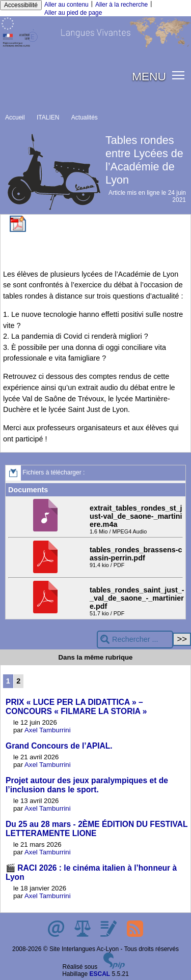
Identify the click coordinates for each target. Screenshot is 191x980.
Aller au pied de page (73, 13)
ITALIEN (48, 117)
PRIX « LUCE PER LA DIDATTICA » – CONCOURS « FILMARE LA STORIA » (76, 707)
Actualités (85, 117)
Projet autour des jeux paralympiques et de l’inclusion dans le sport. (87, 785)
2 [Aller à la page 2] (18, 681)
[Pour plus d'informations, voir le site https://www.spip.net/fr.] (114, 967)
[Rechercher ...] (135, 640)
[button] (179, 75)
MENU (149, 76)
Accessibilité (21, 5)
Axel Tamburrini (48, 730)
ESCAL (100, 974)
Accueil (15, 117)
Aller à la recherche (121, 5)
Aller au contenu (66, 5)
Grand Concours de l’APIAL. (59, 746)
